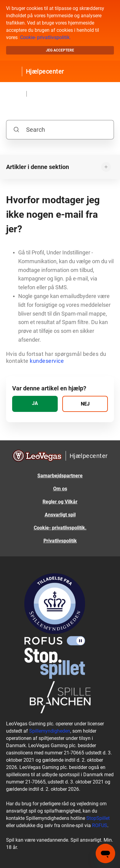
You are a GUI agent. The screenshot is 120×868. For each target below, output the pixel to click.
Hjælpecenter (45, 71)
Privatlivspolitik (60, 541)
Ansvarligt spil (60, 515)
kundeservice (47, 361)
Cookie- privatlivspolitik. (45, 37)
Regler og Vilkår (60, 502)
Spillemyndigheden (50, 731)
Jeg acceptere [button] (60, 50)
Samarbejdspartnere (60, 476)
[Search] (60, 130)
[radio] (35, 404)
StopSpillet (98, 818)
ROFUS (100, 825)
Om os (60, 489)
